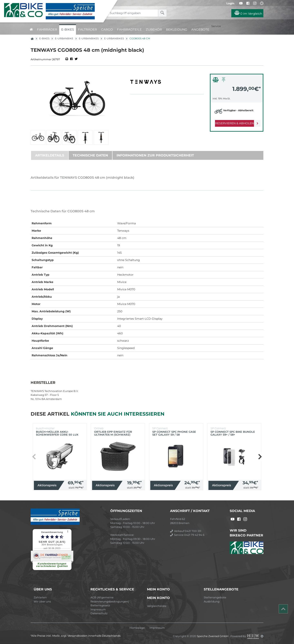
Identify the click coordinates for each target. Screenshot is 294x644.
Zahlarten (40, 597)
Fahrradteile (129, 29)
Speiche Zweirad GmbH (213, 636)
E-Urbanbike (64, 38)
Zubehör (154, 29)
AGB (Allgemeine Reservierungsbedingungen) (110, 599)
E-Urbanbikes (89, 38)
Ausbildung (212, 601)
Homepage (137, 628)
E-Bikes (68, 29)
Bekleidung (177, 29)
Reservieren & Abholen (233, 123)
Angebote (200, 29)
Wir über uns (42, 601)
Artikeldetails (50, 155)
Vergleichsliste (157, 606)
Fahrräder (47, 29)
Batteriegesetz (100, 605)
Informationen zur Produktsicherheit (155, 155)
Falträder (87, 29)
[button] (260, 457)
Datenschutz (99, 613)
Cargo (107, 29)
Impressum (98, 609)
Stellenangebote (215, 597)
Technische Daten (90, 155)
